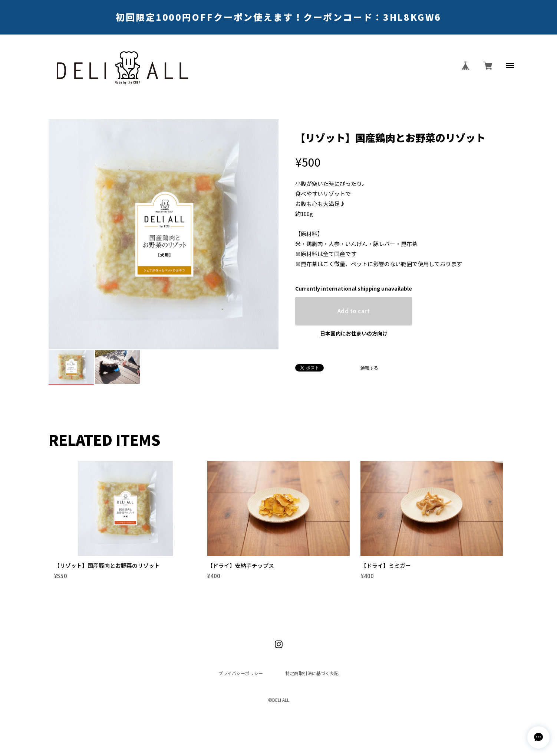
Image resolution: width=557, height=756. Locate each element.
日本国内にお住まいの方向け (354, 333)
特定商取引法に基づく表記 (312, 660)
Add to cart (354, 311)
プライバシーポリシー (241, 660)
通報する (369, 368)
